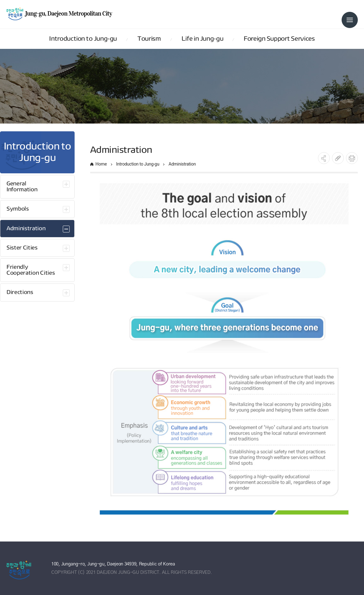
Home (101, 164)
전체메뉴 (350, 20)
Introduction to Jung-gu (138, 164)
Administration (182, 164)
